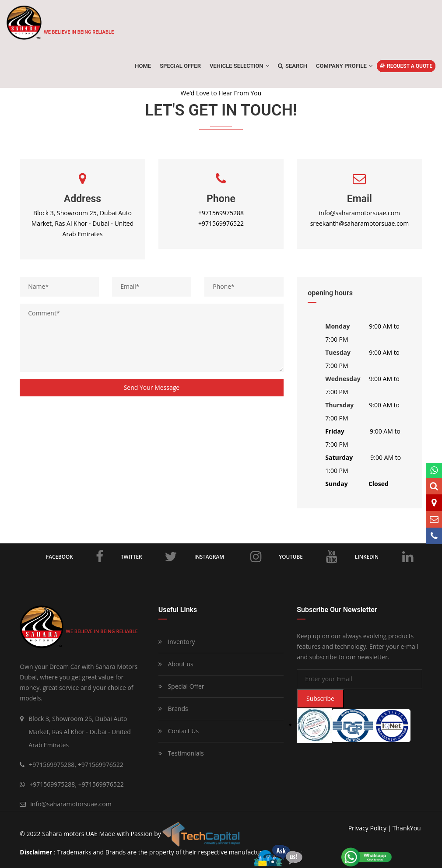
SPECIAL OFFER (180, 66)
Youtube (309, 556)
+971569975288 (221, 213)
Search (293, 66)
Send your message (152, 387)
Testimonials (181, 753)
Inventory (177, 642)
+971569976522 (221, 223)
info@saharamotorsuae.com (360, 213)
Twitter (149, 556)
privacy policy (367, 828)
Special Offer (181, 686)
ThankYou (407, 828)
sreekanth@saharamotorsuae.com (360, 223)
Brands (173, 709)
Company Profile (344, 66)
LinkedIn (384, 556)
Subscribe (320, 698)
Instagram (228, 556)
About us (176, 664)
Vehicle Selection (239, 66)
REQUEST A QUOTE (406, 66)
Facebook (75, 556)
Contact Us (179, 731)
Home (143, 66)
